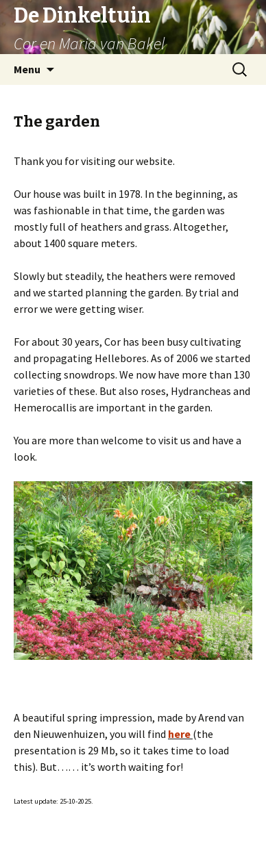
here (179, 734)
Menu (27, 69)
